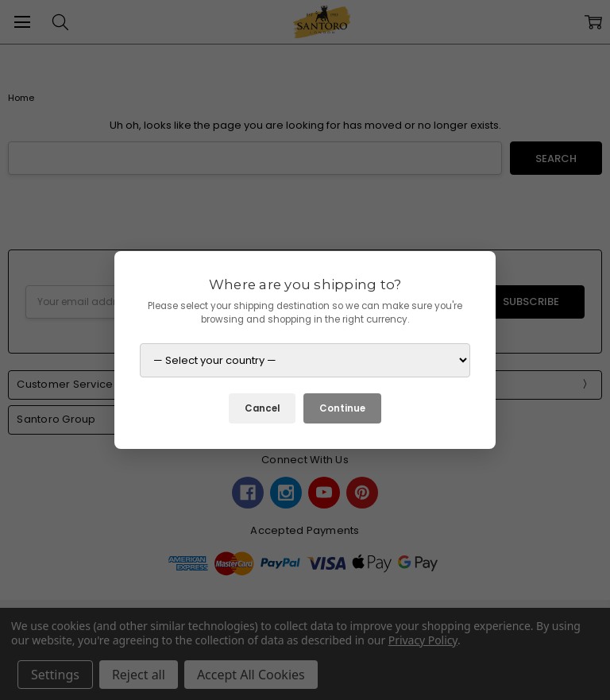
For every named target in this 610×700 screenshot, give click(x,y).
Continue (342, 408)
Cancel (262, 408)
